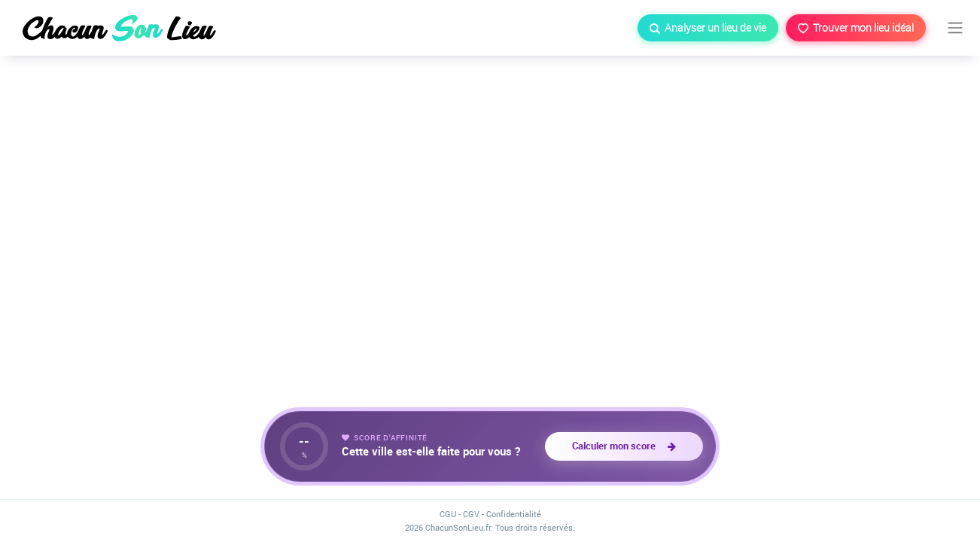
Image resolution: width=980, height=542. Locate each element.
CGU (448, 514)
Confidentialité (514, 514)
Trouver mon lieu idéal (856, 27)
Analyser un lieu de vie (708, 27)
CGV (471, 514)
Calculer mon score (624, 446)
